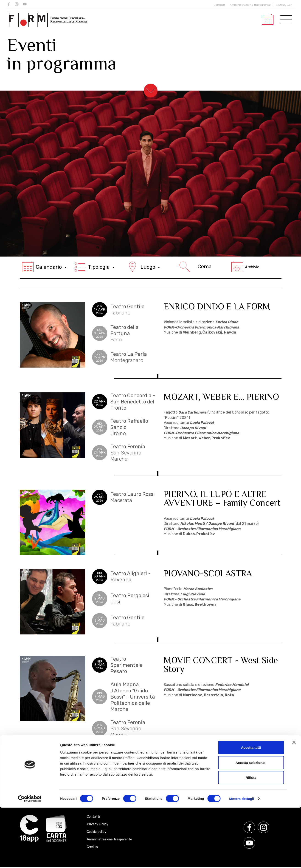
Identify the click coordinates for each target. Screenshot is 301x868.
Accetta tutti (251, 808)
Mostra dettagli (242, 859)
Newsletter (284, 5)
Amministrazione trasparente (250, 5)
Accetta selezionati (251, 823)
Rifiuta (251, 838)
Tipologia (95, 267)
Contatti (218, 5)
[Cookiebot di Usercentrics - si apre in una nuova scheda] (30, 859)
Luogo (143, 267)
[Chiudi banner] (294, 803)
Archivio (245, 267)
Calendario (44, 267)
